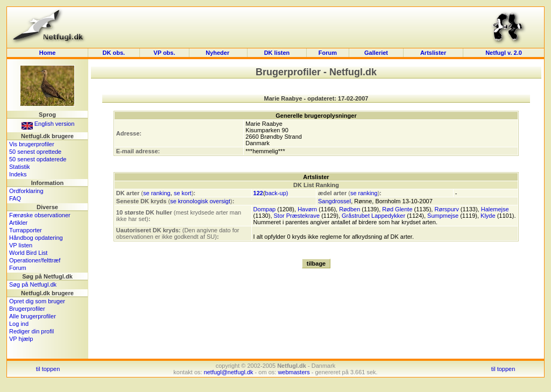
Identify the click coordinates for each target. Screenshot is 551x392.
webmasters (294, 372)
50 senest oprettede (35, 152)
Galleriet (376, 53)
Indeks (18, 174)
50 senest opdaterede (38, 159)
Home (48, 53)
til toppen (48, 369)
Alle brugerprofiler (33, 316)
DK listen (277, 53)
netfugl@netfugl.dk (229, 372)
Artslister (433, 53)
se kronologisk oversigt (200, 201)
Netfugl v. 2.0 (504, 53)
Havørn (307, 209)
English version (48, 124)
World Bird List (28, 253)
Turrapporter (26, 230)
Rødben (349, 209)
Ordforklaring (26, 191)
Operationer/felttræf (35, 260)
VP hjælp (21, 339)
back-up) (277, 193)
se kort (183, 193)
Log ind (19, 324)
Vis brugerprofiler (32, 144)
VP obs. (164, 53)
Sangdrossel (334, 201)
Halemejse (495, 209)
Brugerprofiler (27, 309)
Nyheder (218, 53)
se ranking (157, 193)
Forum (328, 53)
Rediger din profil (31, 331)
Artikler (18, 223)
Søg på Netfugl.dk (33, 284)
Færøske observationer (40, 215)
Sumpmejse (443, 216)
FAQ (15, 198)
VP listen (21, 245)
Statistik (20, 167)
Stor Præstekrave (297, 216)
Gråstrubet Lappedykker (373, 216)
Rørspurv (446, 209)
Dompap (265, 209)
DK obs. (114, 53)
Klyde (488, 216)
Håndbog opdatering (36, 238)
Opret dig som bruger (37, 301)
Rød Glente (397, 209)
